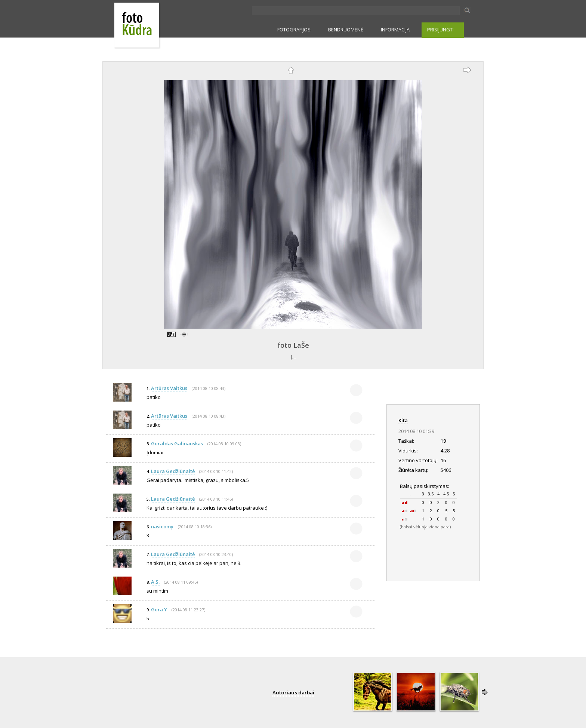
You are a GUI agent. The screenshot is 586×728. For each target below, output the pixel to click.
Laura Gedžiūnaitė (173, 471)
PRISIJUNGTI (440, 30)
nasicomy (162, 526)
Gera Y (159, 609)
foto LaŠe (293, 345)
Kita (403, 420)
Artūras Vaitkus (169, 388)
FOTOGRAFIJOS (294, 30)
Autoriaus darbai (293, 692)
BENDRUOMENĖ (346, 30)
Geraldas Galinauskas (177, 443)
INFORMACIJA (395, 30)
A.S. (155, 582)
